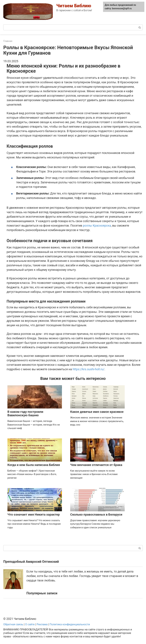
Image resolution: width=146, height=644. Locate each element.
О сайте (30, 624)
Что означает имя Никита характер (34, 514)
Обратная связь (13, 624)
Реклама (42, 624)
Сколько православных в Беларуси (96, 514)
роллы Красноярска (97, 226)
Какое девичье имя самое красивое (97, 412)
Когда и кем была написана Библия (34, 465)
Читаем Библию (74, 6)
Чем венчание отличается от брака (96, 465)
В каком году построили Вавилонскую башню (25, 413)
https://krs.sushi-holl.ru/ (89, 369)
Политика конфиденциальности (70, 624)
